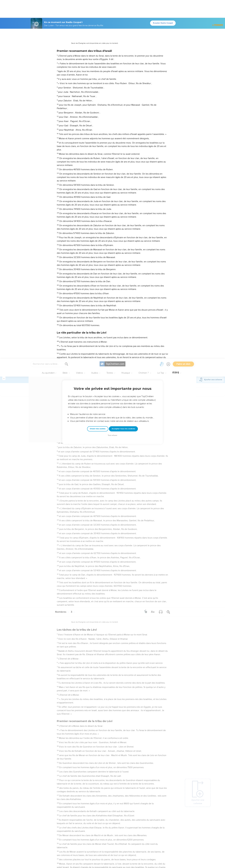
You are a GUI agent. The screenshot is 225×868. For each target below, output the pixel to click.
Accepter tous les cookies (123, 70)
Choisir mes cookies (98, 70)
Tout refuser (113, 77)
